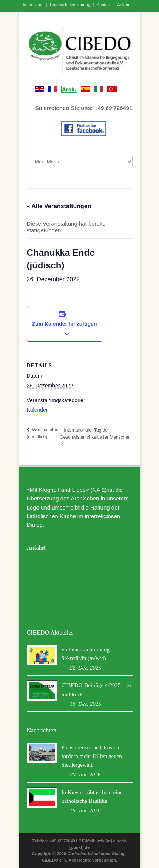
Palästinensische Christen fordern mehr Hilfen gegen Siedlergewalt (92, 756)
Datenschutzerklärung (70, 5)
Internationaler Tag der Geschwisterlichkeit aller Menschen (95, 433)
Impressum (33, 5)
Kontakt (104, 5)
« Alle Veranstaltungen (59, 206)
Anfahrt (124, 5)
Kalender (37, 410)
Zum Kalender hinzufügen (65, 324)
